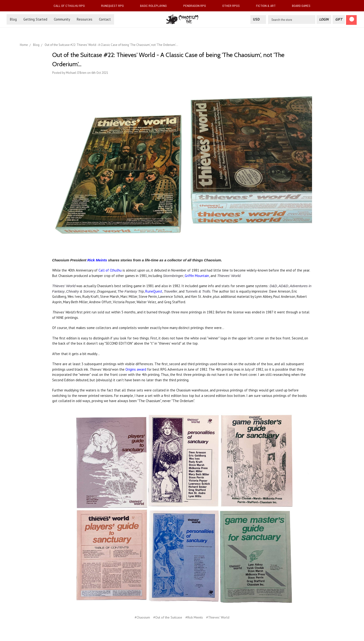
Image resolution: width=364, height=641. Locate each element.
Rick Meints (97, 260)
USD (258, 19)
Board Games (301, 6)
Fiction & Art (268, 6)
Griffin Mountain (197, 276)
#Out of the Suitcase (168, 617)
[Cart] (351, 20)
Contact (105, 19)
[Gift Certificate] (339, 20)
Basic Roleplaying (155, 6)
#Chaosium (142, 617)
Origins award (136, 369)
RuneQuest (154, 291)
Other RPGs (233, 6)
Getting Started (35, 19)
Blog (13, 19)
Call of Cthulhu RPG (71, 6)
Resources (85, 19)
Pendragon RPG (197, 6)
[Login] (324, 20)
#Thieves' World (218, 617)
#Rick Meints (194, 617)
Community (62, 19)
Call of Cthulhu (110, 270)
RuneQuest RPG (114, 6)
